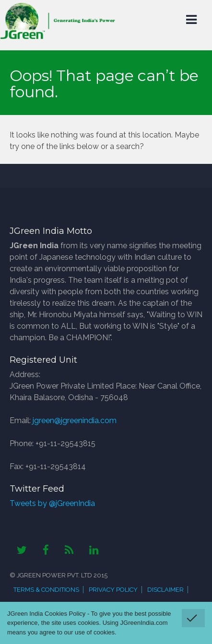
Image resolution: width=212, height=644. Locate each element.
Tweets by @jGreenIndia (52, 503)
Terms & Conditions (46, 590)
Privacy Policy (113, 590)
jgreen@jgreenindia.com (75, 420)
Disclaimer (165, 590)
